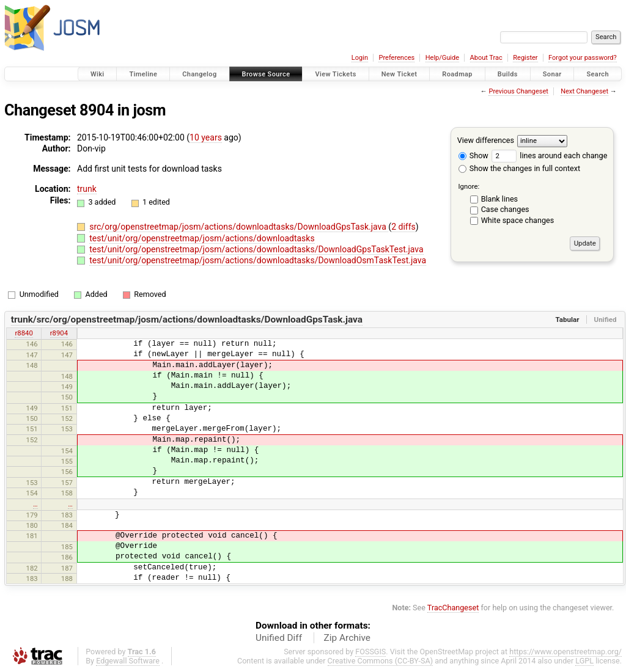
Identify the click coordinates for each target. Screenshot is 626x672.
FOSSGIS (370, 652)
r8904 (59, 333)
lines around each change (549, 155)
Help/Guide (442, 58)
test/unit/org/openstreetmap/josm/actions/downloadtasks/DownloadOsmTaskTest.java (258, 260)
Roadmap (457, 74)
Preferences (396, 58)
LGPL (584, 661)
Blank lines (499, 199)
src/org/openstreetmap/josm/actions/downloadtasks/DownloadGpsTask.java (239, 227)
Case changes (505, 209)
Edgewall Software (128, 661)
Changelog (199, 74)
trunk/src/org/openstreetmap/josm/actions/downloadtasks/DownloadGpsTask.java (187, 320)
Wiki (98, 74)
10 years (206, 137)
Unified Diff (279, 638)
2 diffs (403, 227)
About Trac (486, 58)
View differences (486, 140)
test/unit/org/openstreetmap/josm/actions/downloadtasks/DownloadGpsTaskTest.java (256, 249)
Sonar (552, 74)
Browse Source (266, 74)
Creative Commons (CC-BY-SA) (381, 661)
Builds (508, 74)
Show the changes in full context (519, 168)
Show (473, 155)
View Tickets (335, 74)
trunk (87, 189)
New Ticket (400, 74)
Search (598, 74)
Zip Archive (347, 638)
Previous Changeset (518, 91)
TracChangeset (453, 608)
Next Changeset (584, 91)
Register (525, 58)
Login (360, 58)
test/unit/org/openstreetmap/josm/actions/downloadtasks (202, 238)
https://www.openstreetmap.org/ (565, 652)
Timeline (143, 74)
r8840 (24, 333)
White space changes (518, 220)
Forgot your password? (583, 58)
